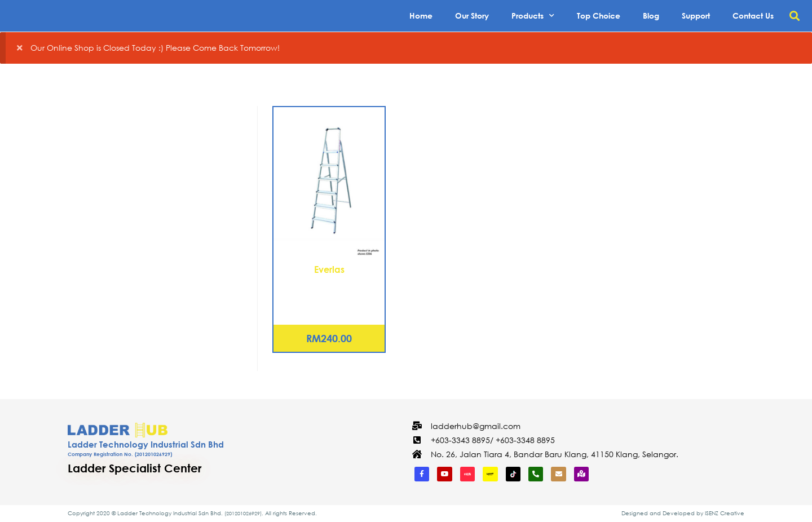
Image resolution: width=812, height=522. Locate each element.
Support (696, 16)
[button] (794, 16)
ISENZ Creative (725, 513)
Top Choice (599, 16)
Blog (651, 16)
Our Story (472, 16)
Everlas (329, 269)
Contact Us (753, 16)
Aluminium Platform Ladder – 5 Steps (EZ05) (329, 290)
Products (533, 16)
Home (421, 16)
